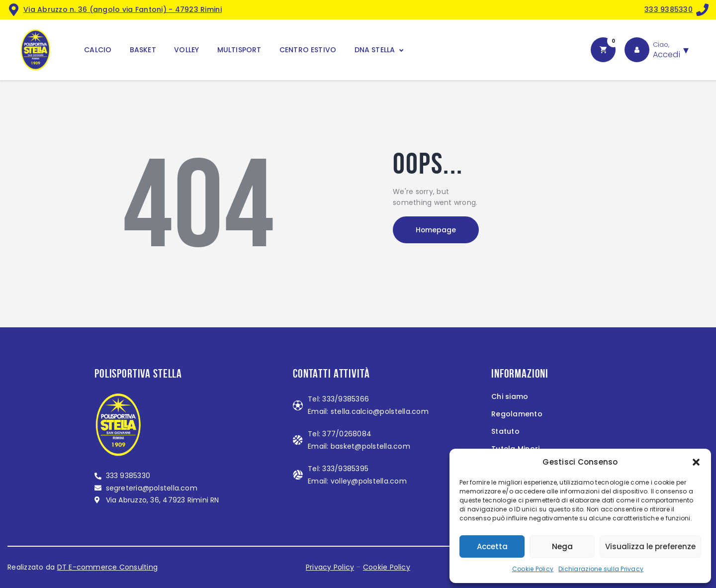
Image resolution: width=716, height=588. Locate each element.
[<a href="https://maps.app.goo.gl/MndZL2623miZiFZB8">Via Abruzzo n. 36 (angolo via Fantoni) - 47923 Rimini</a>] (14, 10)
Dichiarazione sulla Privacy (601, 569)
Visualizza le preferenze (650, 546)
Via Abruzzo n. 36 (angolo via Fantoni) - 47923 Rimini (123, 9)
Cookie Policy (533, 569)
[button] (696, 462)
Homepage (438, 230)
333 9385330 (669, 9)
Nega (562, 546)
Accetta (492, 546)
